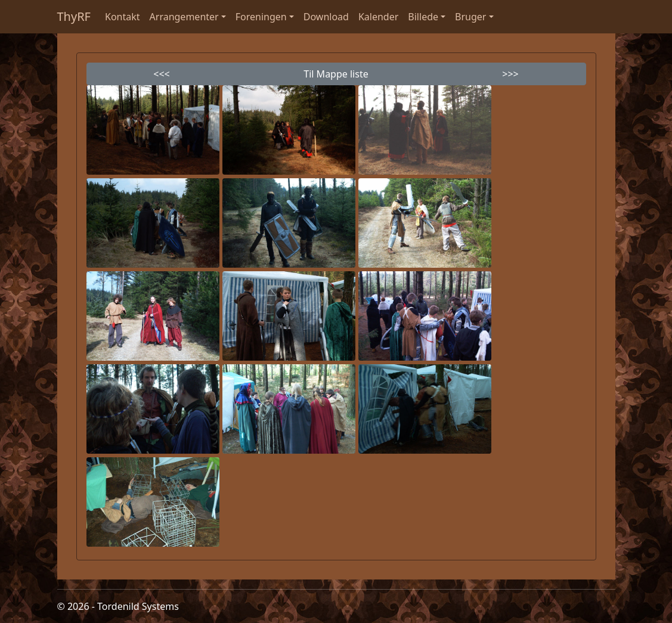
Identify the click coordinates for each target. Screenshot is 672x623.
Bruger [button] (470, 17)
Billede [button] (423, 17)
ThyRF (74, 16)
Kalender (378, 17)
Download (326, 17)
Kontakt (123, 17)
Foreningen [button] (261, 17)
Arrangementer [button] (184, 17)
